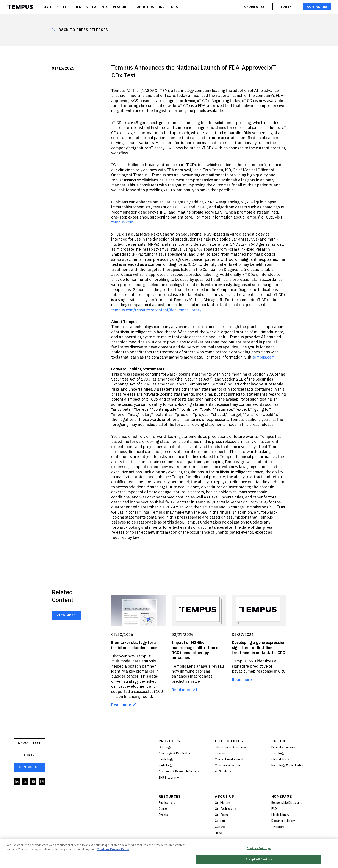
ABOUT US (146, 7)
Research (221, 753)
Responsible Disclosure (287, 803)
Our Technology (225, 809)
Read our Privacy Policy (113, 849)
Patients (281, 741)
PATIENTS (100, 7)
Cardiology (166, 759)
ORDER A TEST (256, 7)
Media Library (280, 815)
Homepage (282, 796)
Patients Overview (284, 747)
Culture (220, 827)
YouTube (34, 782)
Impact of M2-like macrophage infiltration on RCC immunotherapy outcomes (196, 650)
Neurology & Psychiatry (174, 753)
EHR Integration (170, 778)
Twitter (25, 782)
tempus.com (264, 357)
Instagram (42, 782)
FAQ (274, 809)
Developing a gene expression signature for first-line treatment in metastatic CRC (259, 648)
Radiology (165, 765)
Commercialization (227, 765)
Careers (220, 821)
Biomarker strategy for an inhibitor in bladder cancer (135, 645)
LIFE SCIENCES (76, 7)
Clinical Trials (280, 759)
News (219, 833)
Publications (167, 803)
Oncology (165, 747)
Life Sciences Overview (230, 747)
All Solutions (223, 771)
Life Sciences (229, 741)
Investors (278, 827)
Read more (121, 705)
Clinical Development (229, 759)
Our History (222, 803)
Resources (170, 796)
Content (164, 809)
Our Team (221, 815)
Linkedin (17, 782)
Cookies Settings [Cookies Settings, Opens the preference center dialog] (259, 848)
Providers (170, 741)
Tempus (20, 7)
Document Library (283, 821)
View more (66, 615)
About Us (225, 796)
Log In (286, 7)
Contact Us (317, 7)
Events (163, 815)
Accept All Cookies (259, 859)
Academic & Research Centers (179, 771)
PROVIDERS (49, 7)
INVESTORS (168, 7)
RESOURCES (123, 7)
